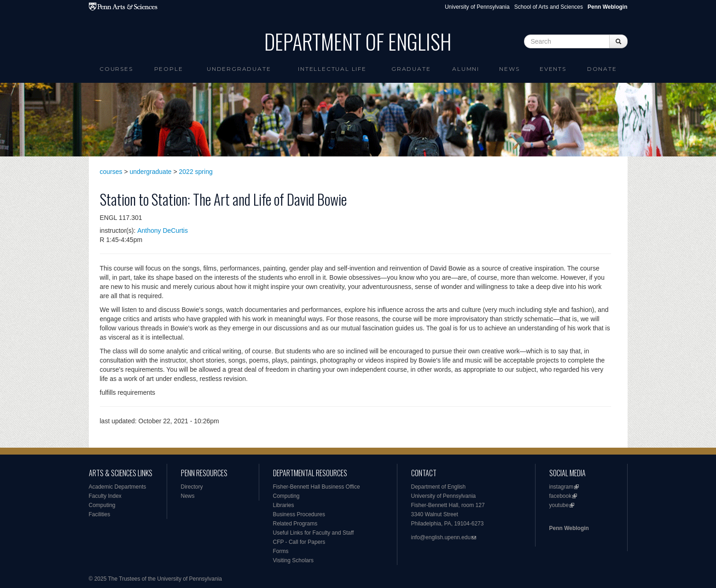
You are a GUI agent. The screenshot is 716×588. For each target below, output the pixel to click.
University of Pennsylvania (477, 7)
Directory (192, 487)
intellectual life (332, 69)
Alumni (466, 69)
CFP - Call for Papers (299, 542)
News (509, 69)
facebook (561, 496)
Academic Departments (118, 487)
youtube (559, 505)
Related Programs (295, 524)
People (169, 69)
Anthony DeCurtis (163, 231)
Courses (116, 69)
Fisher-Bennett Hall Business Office (317, 487)
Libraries (284, 505)
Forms (281, 551)
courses (111, 172)
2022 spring (196, 172)
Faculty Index (105, 496)
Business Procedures (299, 514)
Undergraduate (239, 69)
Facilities (100, 514)
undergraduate (151, 172)
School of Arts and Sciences (549, 7)
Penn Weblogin (569, 528)
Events (553, 69)
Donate (602, 69)
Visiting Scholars (294, 560)
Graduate (411, 69)
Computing (102, 505)
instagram (562, 487)
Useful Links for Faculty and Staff (314, 533)
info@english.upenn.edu (441, 537)
